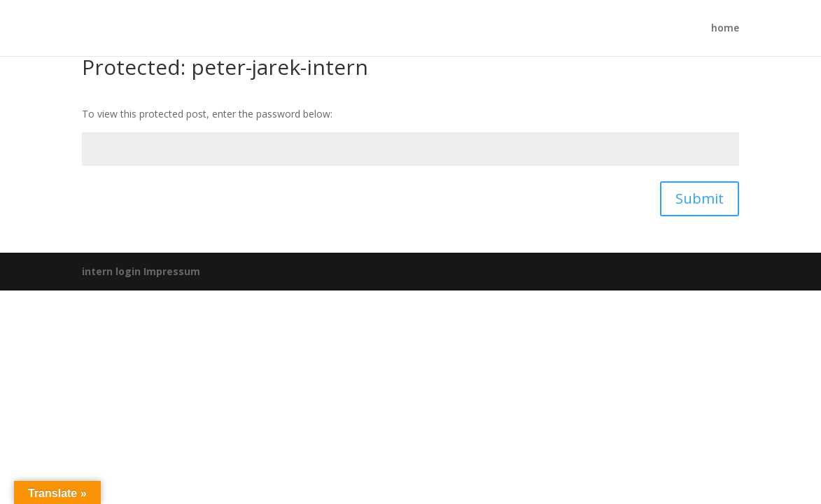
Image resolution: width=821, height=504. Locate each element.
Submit (700, 198)
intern (97, 271)
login (128, 271)
